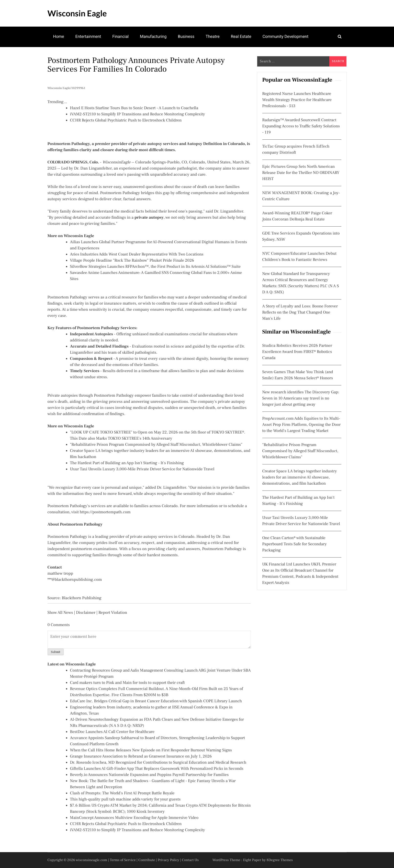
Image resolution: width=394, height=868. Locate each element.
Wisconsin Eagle (77, 13)
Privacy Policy (168, 860)
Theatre (213, 36)
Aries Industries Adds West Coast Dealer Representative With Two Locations (137, 254)
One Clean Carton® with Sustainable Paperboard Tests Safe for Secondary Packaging (295, 544)
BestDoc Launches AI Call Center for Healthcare (112, 732)
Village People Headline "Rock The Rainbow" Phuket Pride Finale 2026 (132, 261)
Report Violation (113, 613)
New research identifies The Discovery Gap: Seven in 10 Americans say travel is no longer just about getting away (301, 398)
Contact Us (190, 860)
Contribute (147, 860)
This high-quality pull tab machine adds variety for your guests (125, 799)
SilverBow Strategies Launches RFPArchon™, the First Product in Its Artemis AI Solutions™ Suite (155, 267)
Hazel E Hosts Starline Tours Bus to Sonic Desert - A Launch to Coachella (134, 108)
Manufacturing (153, 36)
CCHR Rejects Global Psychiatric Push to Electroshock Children (126, 120)
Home (59, 36)
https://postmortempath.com (105, 512)
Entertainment (88, 36)
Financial (120, 36)
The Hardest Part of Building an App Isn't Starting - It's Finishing (127, 463)
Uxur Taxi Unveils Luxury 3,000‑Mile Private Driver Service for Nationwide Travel (142, 469)
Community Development (286, 36)
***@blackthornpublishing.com (75, 580)
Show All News (60, 613)
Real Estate (241, 36)
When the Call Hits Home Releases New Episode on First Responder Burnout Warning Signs (151, 750)
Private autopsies (63, 396)
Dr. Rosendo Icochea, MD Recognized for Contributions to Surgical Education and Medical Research (158, 763)
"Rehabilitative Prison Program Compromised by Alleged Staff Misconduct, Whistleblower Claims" (156, 445)
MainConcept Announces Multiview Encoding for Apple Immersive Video (134, 818)
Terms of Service (123, 860)
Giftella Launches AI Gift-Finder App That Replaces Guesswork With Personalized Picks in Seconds (157, 769)
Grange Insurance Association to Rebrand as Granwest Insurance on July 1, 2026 (141, 756)
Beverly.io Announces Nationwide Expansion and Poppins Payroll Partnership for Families (149, 775)
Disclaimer (86, 613)
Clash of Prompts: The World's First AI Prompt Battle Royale (122, 793)
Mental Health (66, 56)
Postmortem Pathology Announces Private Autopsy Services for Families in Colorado (136, 65)
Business (186, 36)
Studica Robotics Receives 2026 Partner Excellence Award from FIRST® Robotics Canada (297, 352)
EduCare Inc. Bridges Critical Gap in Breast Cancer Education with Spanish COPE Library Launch (156, 701)
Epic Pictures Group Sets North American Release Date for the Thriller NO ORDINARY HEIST (301, 173)
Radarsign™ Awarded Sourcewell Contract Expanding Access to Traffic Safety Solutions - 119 (301, 126)
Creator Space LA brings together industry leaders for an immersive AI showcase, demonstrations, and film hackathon (300, 477)
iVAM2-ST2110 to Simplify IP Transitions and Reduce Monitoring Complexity (138, 114)
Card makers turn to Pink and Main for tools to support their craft (127, 683)
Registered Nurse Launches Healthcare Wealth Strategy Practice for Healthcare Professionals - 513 (297, 100)
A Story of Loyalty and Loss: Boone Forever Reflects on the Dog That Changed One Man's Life (300, 313)
